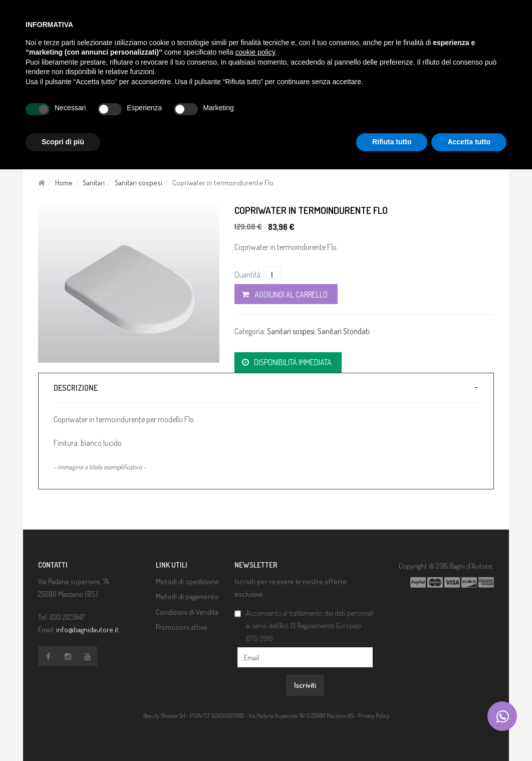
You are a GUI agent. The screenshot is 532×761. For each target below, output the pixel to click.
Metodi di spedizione (187, 581)
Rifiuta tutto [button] (392, 142)
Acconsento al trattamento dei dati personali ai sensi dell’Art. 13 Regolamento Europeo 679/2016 (310, 626)
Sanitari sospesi (139, 183)
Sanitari (94, 183)
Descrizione (76, 388)
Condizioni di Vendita (187, 612)
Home (64, 183)
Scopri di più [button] (63, 142)
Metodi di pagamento (187, 596)
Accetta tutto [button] (469, 142)
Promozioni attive (182, 627)
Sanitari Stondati (344, 331)
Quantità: (248, 275)
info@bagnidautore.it (87, 629)
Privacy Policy (374, 716)
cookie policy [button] (255, 52)
